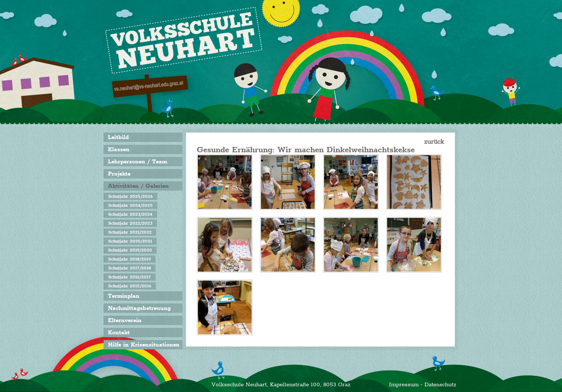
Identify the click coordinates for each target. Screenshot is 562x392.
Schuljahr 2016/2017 (130, 277)
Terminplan (124, 296)
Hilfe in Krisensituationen (144, 345)
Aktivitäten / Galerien (138, 186)
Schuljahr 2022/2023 (130, 223)
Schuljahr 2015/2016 (130, 286)
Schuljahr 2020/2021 (130, 241)
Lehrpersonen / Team (137, 162)
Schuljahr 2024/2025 (130, 205)
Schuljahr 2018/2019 (130, 259)
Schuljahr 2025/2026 (130, 196)
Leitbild (118, 137)
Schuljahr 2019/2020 (130, 250)
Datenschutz (440, 384)
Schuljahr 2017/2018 (130, 268)
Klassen (119, 149)
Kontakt (119, 333)
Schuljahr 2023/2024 (130, 214)
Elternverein (125, 320)
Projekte (119, 174)
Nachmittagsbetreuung (139, 308)
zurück (434, 142)
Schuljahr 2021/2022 (130, 232)
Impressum (404, 384)
